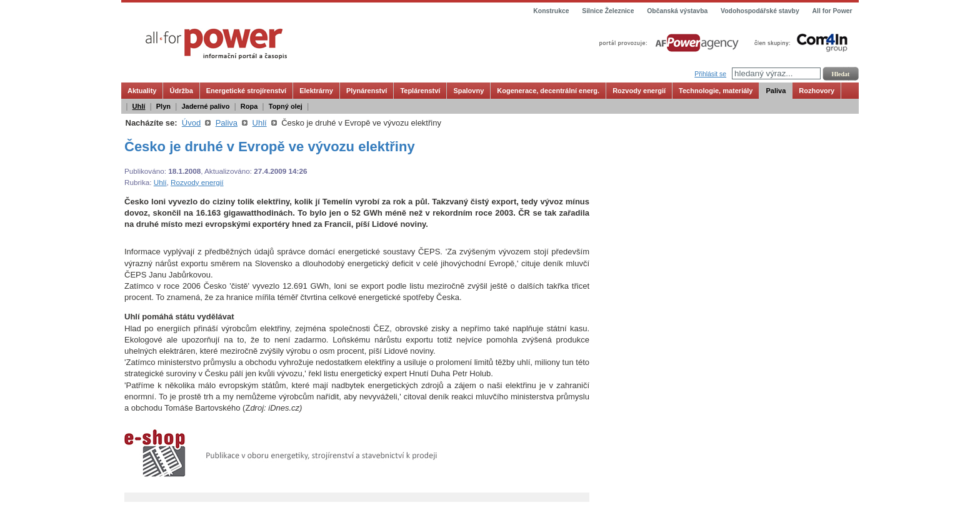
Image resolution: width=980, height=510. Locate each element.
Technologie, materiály (716, 91)
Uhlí (139, 106)
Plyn (163, 106)
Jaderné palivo (205, 106)
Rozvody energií (639, 91)
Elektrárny (316, 91)
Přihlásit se (710, 74)
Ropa (249, 106)
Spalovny (468, 91)
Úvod (191, 123)
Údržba (181, 91)
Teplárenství (420, 91)
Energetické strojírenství (246, 91)
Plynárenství (367, 91)
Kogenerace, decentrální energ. (548, 91)
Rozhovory (817, 91)
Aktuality (142, 91)
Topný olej (286, 106)
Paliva (776, 91)
